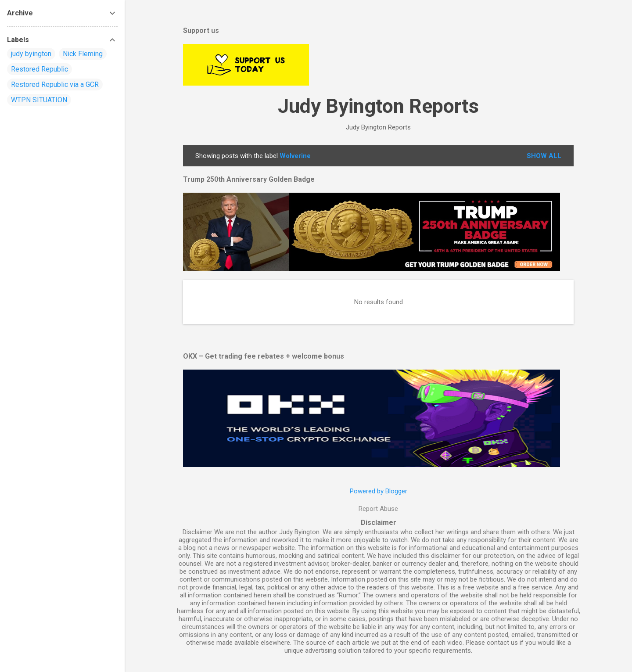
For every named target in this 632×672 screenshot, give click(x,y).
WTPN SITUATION (39, 100)
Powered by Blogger (379, 491)
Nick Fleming (83, 54)
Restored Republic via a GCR (55, 84)
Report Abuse (378, 509)
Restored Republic (39, 69)
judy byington (31, 54)
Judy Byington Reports (378, 106)
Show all (544, 156)
